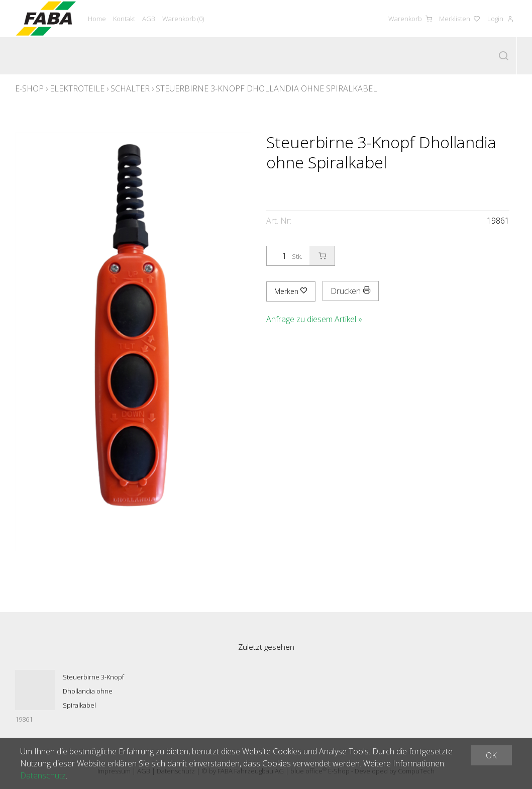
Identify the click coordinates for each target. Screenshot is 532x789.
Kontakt (124, 19)
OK (491, 755)
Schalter (130, 88)
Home (97, 19)
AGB (149, 19)
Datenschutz (43, 775)
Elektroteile (77, 88)
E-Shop (29, 88)
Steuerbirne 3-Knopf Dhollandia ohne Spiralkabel (267, 88)
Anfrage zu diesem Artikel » (314, 319)
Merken (291, 291)
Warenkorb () (183, 19)
